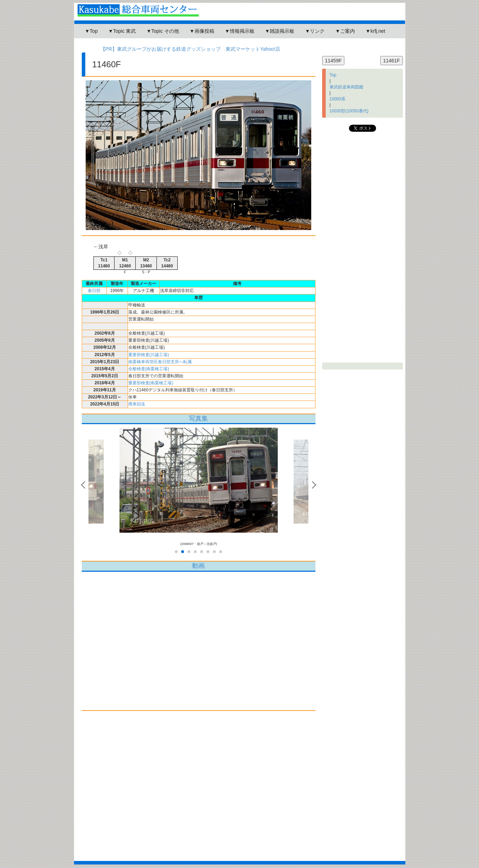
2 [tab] (183, 552)
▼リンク (315, 31)
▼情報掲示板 (240, 31)
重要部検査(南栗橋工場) (151, 383)
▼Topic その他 (162, 31)
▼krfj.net (375, 31)
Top (333, 75)
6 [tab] (208, 552)
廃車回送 (137, 404)
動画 (198, 566)
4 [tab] (195, 552)
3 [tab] (189, 552)
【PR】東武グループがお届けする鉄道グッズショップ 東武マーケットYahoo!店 (191, 49)
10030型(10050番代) (349, 111)
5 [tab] (202, 552)
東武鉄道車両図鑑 (346, 87)
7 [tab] (214, 552)
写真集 (198, 418)
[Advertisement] (199, 784)
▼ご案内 (345, 31)
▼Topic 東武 (122, 31)
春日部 (94, 291)
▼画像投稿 (202, 31)
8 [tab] (221, 552)
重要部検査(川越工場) (149, 355)
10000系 (337, 99)
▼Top (91, 31)
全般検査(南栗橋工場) (149, 369)
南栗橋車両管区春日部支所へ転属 (160, 362)
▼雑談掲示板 (280, 31)
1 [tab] (176, 552)
